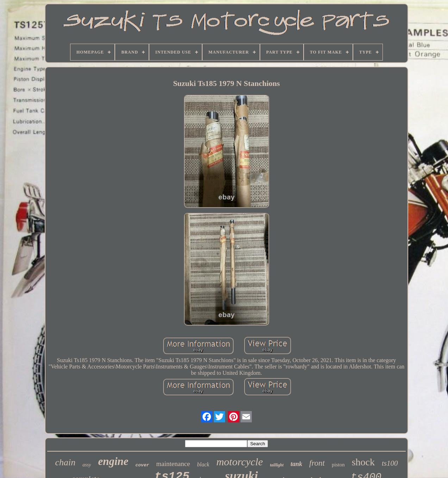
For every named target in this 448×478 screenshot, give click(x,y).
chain (66, 462)
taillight (277, 465)
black (203, 464)
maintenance (173, 464)
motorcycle (239, 462)
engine (113, 461)
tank (296, 464)
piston (338, 465)
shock (363, 462)
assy (87, 465)
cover (142, 465)
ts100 (390, 463)
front (317, 463)
